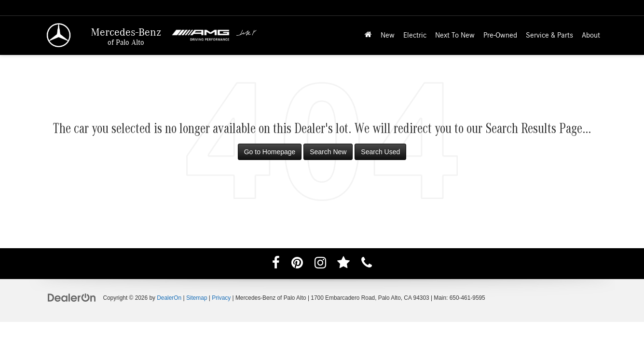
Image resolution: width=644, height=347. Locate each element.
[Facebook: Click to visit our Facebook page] (276, 265)
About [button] (591, 35)
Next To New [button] (455, 35)
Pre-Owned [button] (500, 35)
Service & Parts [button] (549, 35)
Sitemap (197, 298)
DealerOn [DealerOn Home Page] (169, 298)
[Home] (368, 35)
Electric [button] (415, 35)
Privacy (221, 298)
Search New (328, 152)
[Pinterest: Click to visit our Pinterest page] (297, 265)
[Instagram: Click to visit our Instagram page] (320, 265)
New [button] (388, 35)
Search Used (380, 152)
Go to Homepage (270, 152)
